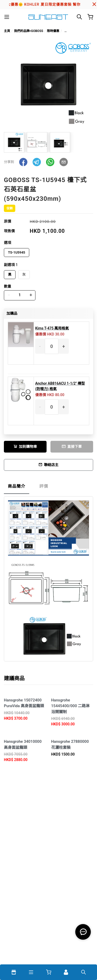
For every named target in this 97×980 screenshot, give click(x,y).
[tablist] (48, 488)
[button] (23, 162)
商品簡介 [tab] (17, 486)
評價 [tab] (44, 486)
